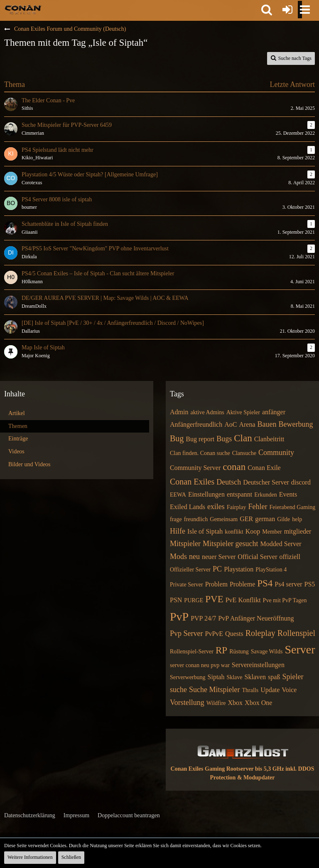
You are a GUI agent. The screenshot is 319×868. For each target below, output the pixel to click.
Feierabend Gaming (293, 507)
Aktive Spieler (243, 412)
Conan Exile (264, 468)
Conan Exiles (192, 482)
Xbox (236, 703)
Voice (289, 690)
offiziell (290, 557)
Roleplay (260, 633)
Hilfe (178, 531)
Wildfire (216, 703)
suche (178, 690)
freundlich (196, 519)
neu (194, 556)
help (297, 519)
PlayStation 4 (271, 570)
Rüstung (239, 652)
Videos (16, 451)
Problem (216, 584)
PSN (176, 600)
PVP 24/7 (203, 618)
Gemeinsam (224, 519)
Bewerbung (296, 424)
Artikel (17, 413)
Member (272, 532)
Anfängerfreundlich (196, 424)
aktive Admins (207, 412)
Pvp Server (186, 633)
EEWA (178, 495)
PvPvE (214, 634)
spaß (274, 677)
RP (221, 650)
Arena (247, 424)
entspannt (239, 494)
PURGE (194, 600)
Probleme (242, 584)
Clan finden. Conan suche (200, 453)
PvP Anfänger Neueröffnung (256, 618)
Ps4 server (288, 584)
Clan (243, 438)
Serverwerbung (188, 677)
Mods (178, 556)
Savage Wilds (267, 652)
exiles (216, 507)
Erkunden (265, 495)
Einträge (18, 439)
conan (234, 467)
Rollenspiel (296, 633)
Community (276, 453)
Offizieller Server (190, 570)
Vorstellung (187, 702)
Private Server (186, 585)
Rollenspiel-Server (192, 652)
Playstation (239, 569)
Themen (18, 426)
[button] (267, 10)
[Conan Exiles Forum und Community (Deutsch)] (23, 9)
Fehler (258, 507)
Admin (179, 412)
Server (300, 649)
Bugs (224, 439)
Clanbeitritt (269, 439)
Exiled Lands (188, 507)
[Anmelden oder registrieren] (287, 10)
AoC (231, 424)
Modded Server (281, 544)
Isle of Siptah (205, 531)
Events (288, 494)
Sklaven (255, 677)
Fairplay (237, 507)
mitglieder (298, 531)
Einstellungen (206, 494)
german (265, 519)
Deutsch (229, 482)
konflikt (234, 532)
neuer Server (219, 557)
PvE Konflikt (243, 600)
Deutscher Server (266, 482)
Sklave (234, 677)
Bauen (267, 424)
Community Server (195, 468)
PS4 (265, 583)
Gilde (283, 519)
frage (176, 519)
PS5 (310, 584)
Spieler (293, 677)
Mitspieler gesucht (230, 544)
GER (246, 519)
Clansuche (244, 453)
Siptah (216, 677)
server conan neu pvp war (200, 665)
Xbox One (258, 703)
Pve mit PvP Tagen (285, 600)
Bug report (200, 439)
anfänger (274, 412)
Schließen (71, 857)
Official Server (257, 557)
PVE (214, 599)
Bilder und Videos (29, 464)
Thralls (250, 690)
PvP (179, 617)
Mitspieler (185, 544)
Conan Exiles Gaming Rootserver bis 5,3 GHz (227, 769)
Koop (253, 531)
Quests (234, 634)
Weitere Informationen (30, 857)
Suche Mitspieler (214, 690)
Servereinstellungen (258, 665)
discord (301, 482)
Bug (177, 438)
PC (217, 569)
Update (270, 690)
